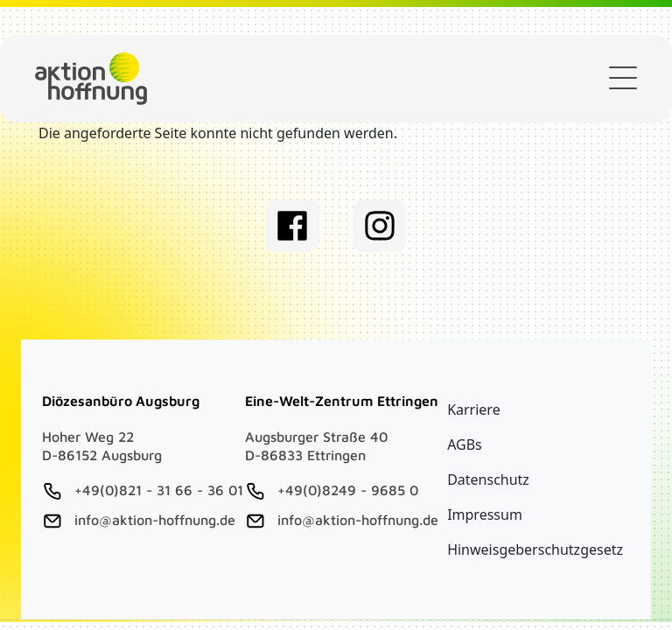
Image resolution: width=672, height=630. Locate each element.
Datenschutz (488, 479)
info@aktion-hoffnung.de (155, 520)
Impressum (485, 514)
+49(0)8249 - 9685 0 (348, 490)
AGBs (465, 444)
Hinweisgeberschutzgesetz (535, 549)
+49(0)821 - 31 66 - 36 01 (159, 490)
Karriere (474, 409)
